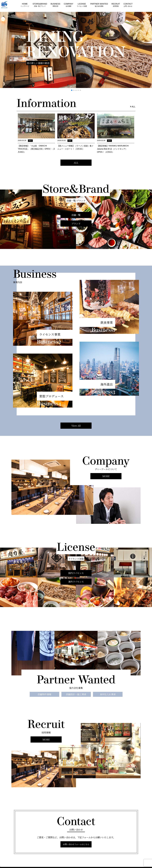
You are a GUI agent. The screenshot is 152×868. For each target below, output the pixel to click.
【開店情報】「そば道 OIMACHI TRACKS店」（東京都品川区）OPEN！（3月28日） (36, 149)
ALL (133, 107)
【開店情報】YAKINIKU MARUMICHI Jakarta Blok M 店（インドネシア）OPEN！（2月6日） (113, 149)
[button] (72, 90)
